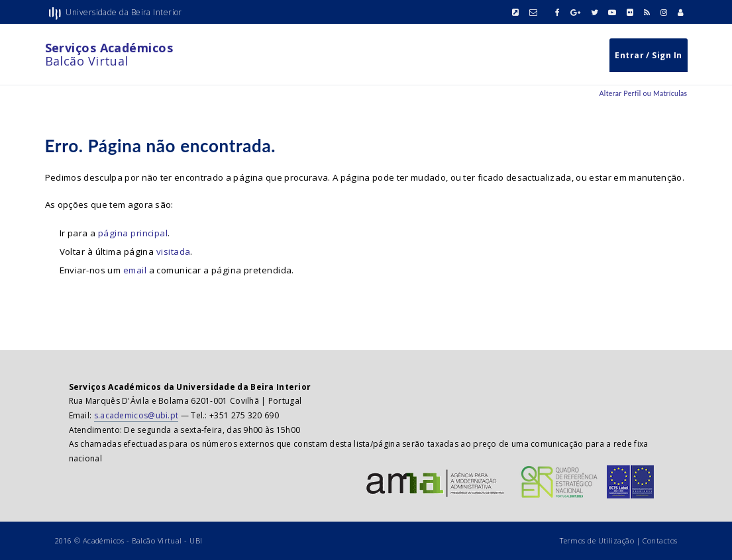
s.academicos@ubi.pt (136, 415)
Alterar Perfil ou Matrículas (643, 93)
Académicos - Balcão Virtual (132, 540)
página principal (133, 233)
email (135, 270)
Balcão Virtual (109, 54)
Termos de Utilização (597, 540)
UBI (196, 540)
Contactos (660, 540)
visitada (174, 252)
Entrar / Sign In (648, 55)
